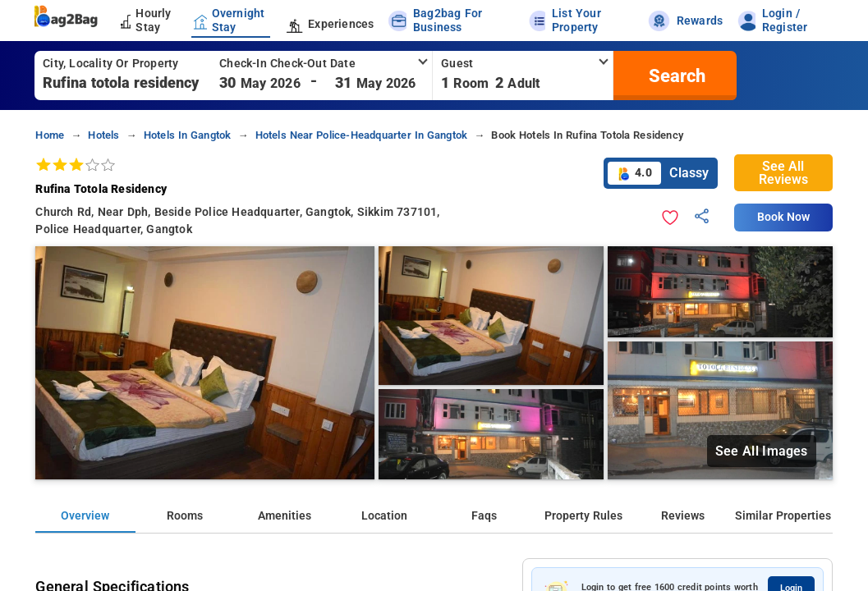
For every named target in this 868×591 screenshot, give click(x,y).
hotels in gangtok (188, 135)
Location (384, 516)
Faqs (484, 516)
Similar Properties (783, 516)
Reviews (683, 516)
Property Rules (583, 516)
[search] (675, 76)
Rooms (185, 516)
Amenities (285, 516)
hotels (103, 135)
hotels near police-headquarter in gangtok (362, 135)
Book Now (783, 217)
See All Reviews (783, 173)
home (50, 135)
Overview (85, 516)
